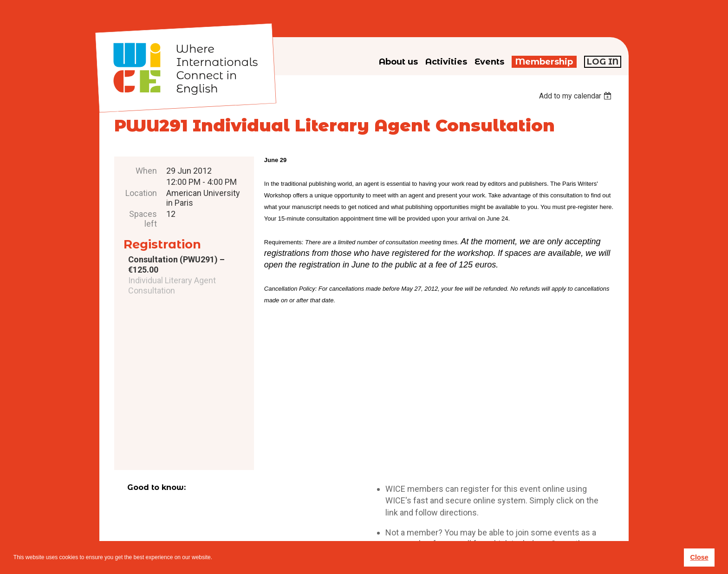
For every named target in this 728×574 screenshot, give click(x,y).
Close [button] (699, 557)
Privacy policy (380, 525)
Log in (603, 62)
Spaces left (143, 219)
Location (141, 193)
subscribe (490, 511)
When (146, 171)
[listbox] (576, 96)
